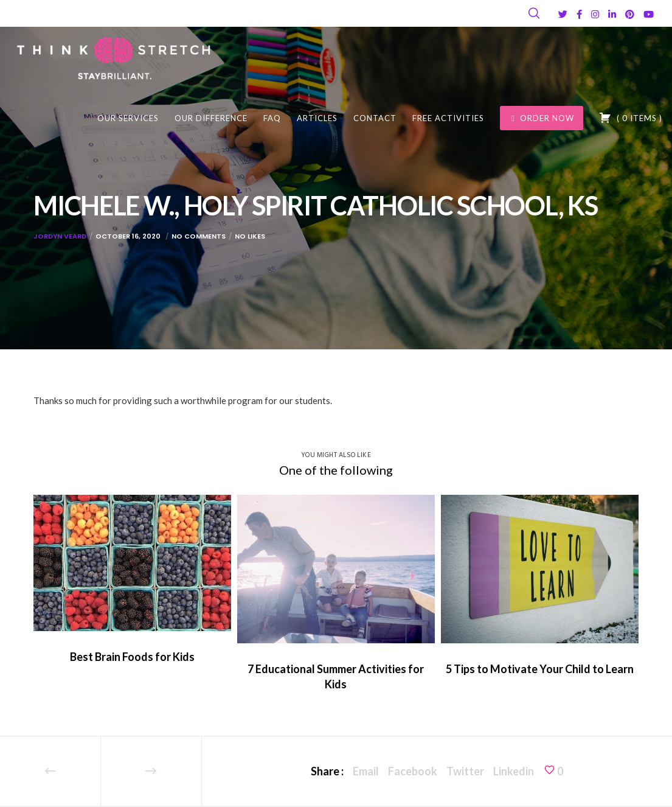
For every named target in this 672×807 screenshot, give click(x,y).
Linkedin (514, 771)
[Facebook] (579, 14)
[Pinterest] (630, 14)
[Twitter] (563, 14)
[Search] (534, 13)
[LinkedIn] (612, 14)
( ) (631, 117)
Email (366, 771)
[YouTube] (649, 14)
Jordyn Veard (60, 236)
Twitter (465, 771)
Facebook (413, 771)
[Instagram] (595, 14)
